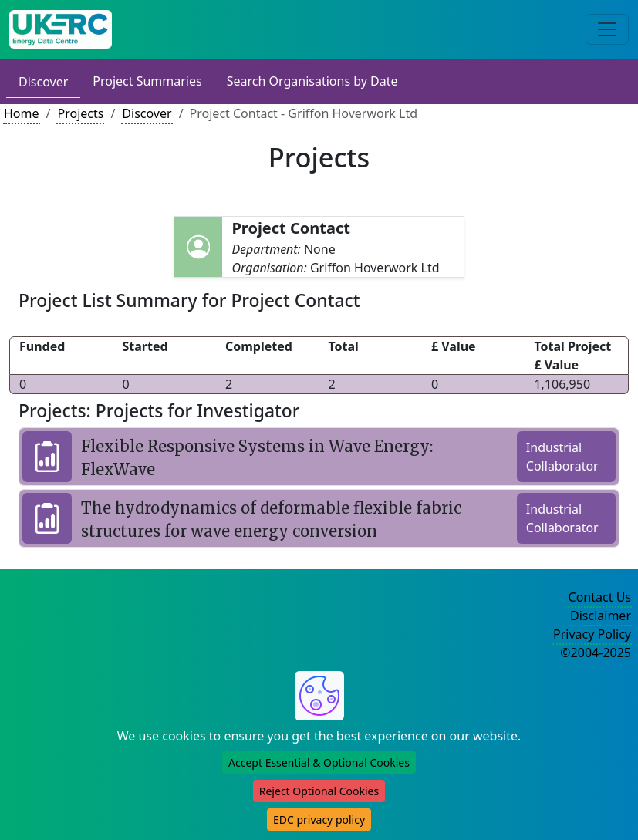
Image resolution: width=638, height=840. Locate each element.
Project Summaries (147, 81)
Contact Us (600, 597)
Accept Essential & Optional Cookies (319, 762)
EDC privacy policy (319, 820)
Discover (43, 82)
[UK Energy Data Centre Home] (61, 29)
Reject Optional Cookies (319, 791)
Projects (80, 113)
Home (22, 113)
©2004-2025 (596, 653)
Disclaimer (601, 616)
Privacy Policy (592, 634)
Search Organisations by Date (312, 81)
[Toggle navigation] (607, 29)
